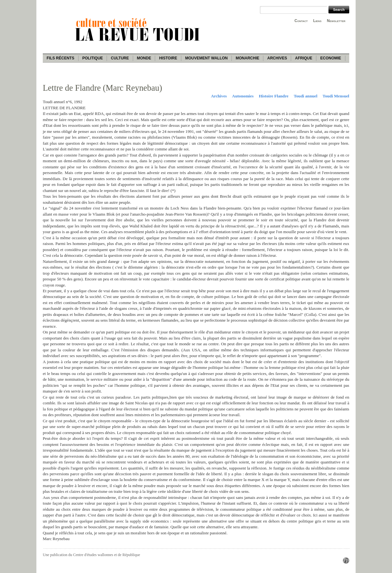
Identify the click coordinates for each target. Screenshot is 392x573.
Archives (277, 58)
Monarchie (247, 58)
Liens (317, 21)
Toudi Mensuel (336, 96)
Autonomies (243, 96)
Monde (144, 58)
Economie (331, 58)
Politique (93, 58)
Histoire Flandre (274, 96)
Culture (120, 58)
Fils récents (60, 58)
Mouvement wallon (206, 58)
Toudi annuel (305, 96)
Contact (301, 21)
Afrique (304, 58)
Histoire (168, 58)
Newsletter (336, 21)
